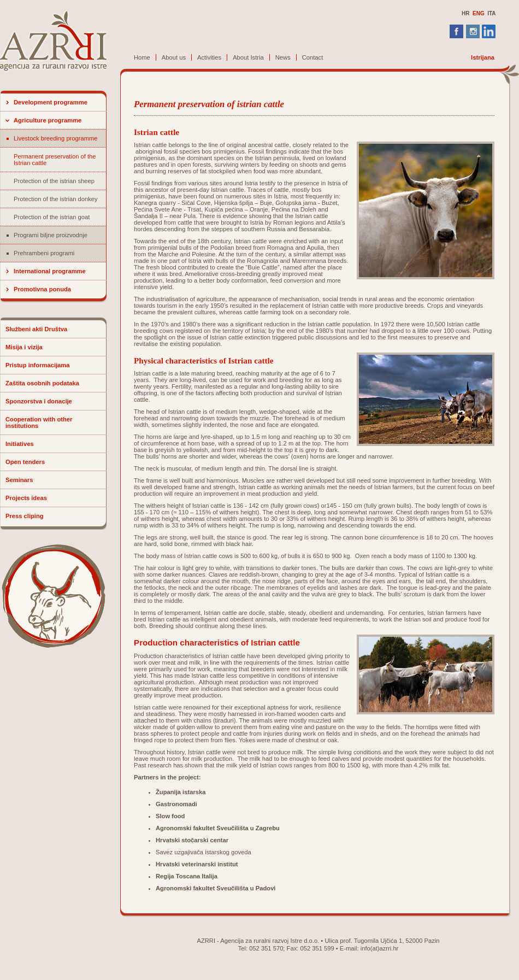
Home (142, 57)
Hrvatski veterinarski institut (197, 864)
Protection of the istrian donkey (56, 199)
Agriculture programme (48, 120)
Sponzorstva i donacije (39, 401)
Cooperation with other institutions (39, 422)
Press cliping (25, 516)
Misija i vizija (24, 347)
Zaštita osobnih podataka (42, 383)
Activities (209, 57)
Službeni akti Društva (36, 329)
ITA (491, 13)
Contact (313, 57)
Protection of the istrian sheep (54, 181)
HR (465, 13)
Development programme (51, 102)
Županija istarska (181, 792)
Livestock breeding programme (56, 138)
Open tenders (25, 462)
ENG (479, 13)
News (283, 57)
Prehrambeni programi (44, 253)
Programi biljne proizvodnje (51, 235)
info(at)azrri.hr (380, 948)
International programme (50, 271)
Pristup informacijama (38, 365)
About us (174, 57)
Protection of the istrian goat (52, 217)
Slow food (170, 816)
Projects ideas (26, 498)
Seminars (19, 480)
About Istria (248, 57)
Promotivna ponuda (42, 289)
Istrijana (483, 57)
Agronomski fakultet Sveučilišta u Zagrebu (218, 828)
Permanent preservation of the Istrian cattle (55, 160)
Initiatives (20, 444)
